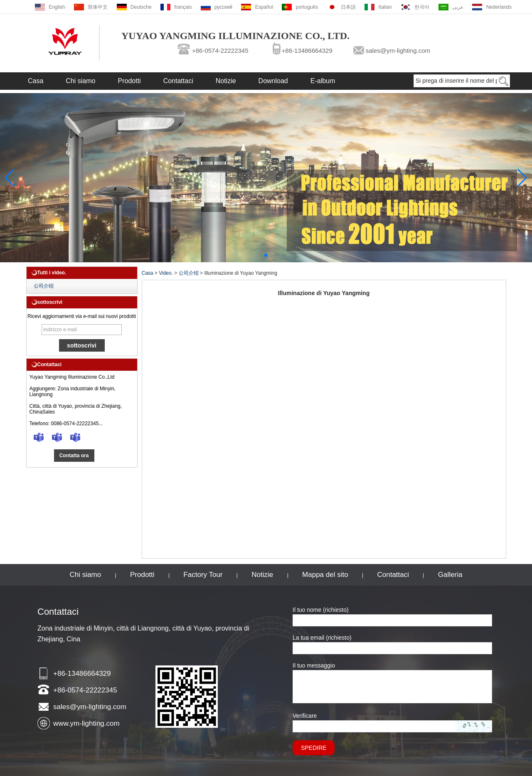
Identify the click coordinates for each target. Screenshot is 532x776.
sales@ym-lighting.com (398, 51)
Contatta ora (74, 456)
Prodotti (129, 81)
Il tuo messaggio (314, 665)
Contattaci (178, 81)
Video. (166, 273)
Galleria (450, 575)
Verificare (305, 716)
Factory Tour (203, 575)
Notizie (226, 81)
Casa (36, 81)
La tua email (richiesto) (322, 638)
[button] (266, 255)
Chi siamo (80, 81)
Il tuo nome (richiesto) (321, 610)
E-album (323, 81)
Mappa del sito (325, 575)
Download (273, 81)
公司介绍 (44, 286)
